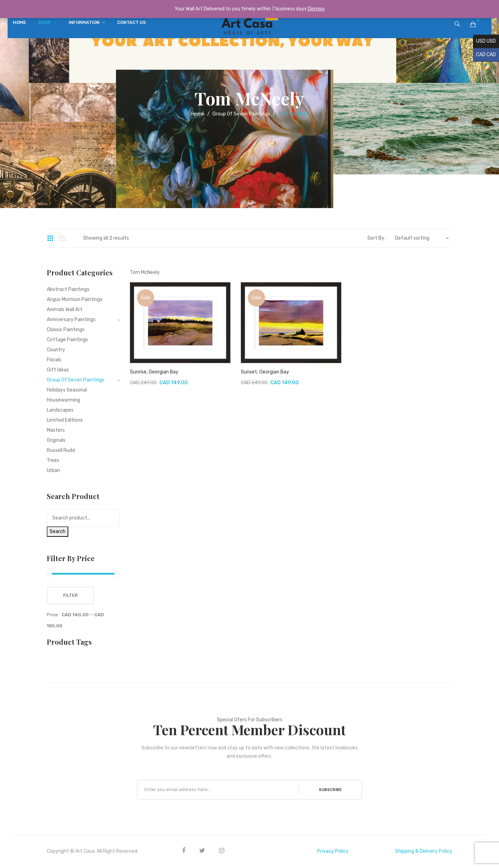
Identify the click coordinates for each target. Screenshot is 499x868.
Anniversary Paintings (71, 320)
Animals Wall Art (65, 310)
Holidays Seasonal (67, 390)
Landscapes (60, 410)
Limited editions (65, 420)
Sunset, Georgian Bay (265, 372)
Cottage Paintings (67, 340)
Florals (54, 360)
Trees (53, 460)
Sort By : (377, 238)
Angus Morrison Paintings (75, 299)
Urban (53, 470)
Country (56, 350)
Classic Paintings (66, 330)
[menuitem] (19, 23)
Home (198, 114)
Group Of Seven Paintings (241, 114)
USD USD (484, 41)
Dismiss (316, 9)
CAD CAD (484, 55)
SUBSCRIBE (329, 790)
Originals (56, 440)
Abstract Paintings (68, 289)
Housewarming (63, 400)
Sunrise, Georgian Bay (154, 372)
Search (58, 531)
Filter (70, 595)
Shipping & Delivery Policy (424, 851)
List (62, 238)
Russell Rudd (61, 450)
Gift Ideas (58, 370)
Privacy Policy (333, 851)
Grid (50, 238)
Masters (56, 430)
